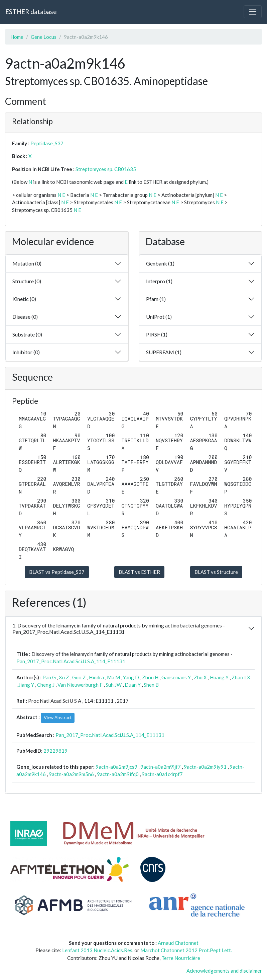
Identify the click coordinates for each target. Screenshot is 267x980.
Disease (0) (25, 317)
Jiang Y (26, 685)
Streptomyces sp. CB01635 (106, 169)
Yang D (131, 677)
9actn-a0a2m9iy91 (205, 767)
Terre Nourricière (181, 958)
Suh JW (114, 685)
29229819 (55, 751)
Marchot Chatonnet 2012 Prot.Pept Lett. (186, 950)
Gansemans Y (176, 677)
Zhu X (200, 677)
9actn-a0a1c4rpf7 (162, 774)
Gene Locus (44, 37)
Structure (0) (27, 281)
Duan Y (133, 685)
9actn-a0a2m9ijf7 (161, 767)
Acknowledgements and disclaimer (224, 971)
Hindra (96, 677)
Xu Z (64, 677)
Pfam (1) (156, 299)
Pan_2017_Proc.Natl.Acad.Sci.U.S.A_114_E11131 (71, 661)
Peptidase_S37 (47, 143)
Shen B (151, 685)
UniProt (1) (159, 317)
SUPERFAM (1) (164, 352)
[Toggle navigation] (253, 12)
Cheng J (46, 685)
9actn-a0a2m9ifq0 (118, 774)
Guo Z (79, 677)
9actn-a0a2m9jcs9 (116, 767)
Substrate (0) (27, 334)
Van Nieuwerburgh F (80, 685)
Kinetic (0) (24, 299)
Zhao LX (241, 677)
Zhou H (150, 677)
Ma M (113, 677)
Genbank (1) (160, 263)
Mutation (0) (27, 263)
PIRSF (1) (157, 334)
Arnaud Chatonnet (178, 943)
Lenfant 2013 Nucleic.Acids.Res (97, 950)
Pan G (49, 677)
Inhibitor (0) (26, 352)
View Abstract (58, 718)
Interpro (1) (159, 281)
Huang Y (219, 677)
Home (17, 37)
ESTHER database (31, 12)
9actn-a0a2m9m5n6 (71, 774)
